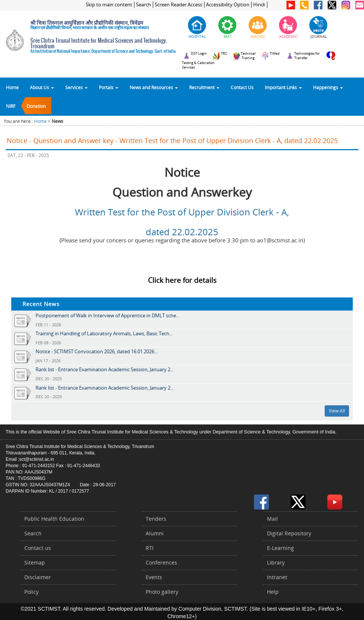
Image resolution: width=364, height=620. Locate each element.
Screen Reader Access (178, 5)
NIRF (11, 106)
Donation (36, 106)
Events (154, 577)
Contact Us (242, 87)
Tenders (156, 519)
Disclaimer (38, 577)
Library (276, 562)
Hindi (259, 5)
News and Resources (154, 87)
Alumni (155, 533)
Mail (272, 519)
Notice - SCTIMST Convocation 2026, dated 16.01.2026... (97, 351)
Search (143, 5)
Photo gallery (162, 592)
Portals (109, 87)
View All (337, 411)
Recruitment (204, 87)
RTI (150, 548)
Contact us (38, 548)
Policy (31, 592)
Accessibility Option (228, 5)
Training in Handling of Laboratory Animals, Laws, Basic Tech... (104, 333)
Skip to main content (109, 5)
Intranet (277, 577)
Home (12, 87)
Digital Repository (289, 533)
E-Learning (280, 548)
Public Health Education (54, 519)
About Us (42, 87)
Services (76, 87)
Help (273, 592)
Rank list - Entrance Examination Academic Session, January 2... (105, 369)
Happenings (328, 87)
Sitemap (35, 562)
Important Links (283, 87)
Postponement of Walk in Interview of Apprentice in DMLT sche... (107, 315)
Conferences (161, 562)
